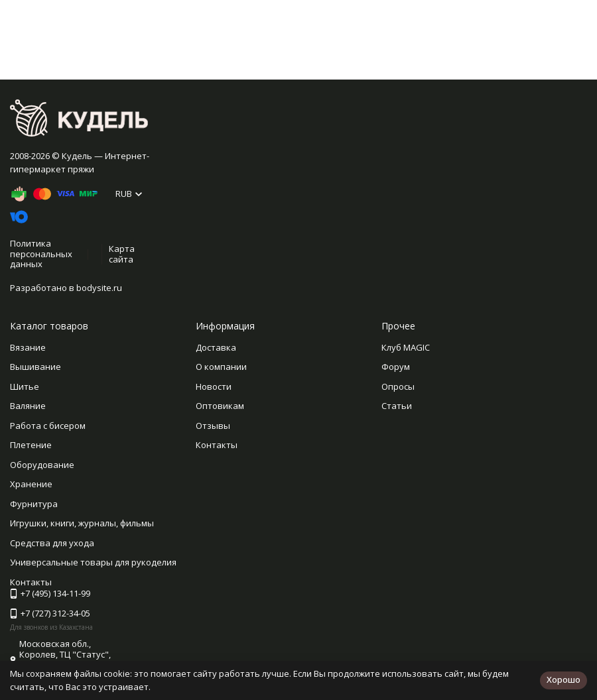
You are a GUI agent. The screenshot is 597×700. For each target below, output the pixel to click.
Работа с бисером (48, 426)
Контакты (217, 445)
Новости (214, 386)
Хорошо (564, 679)
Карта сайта (122, 254)
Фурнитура (34, 504)
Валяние (28, 406)
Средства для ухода (52, 543)
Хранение (31, 484)
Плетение (31, 445)
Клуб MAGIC (406, 347)
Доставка (216, 347)
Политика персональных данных (41, 254)
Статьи (397, 406)
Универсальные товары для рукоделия (93, 562)
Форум (396, 367)
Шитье (25, 386)
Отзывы (213, 426)
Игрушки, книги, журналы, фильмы (82, 523)
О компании (221, 367)
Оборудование (42, 465)
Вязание (28, 347)
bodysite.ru (99, 288)
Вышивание (35, 367)
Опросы (398, 386)
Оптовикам (220, 406)
